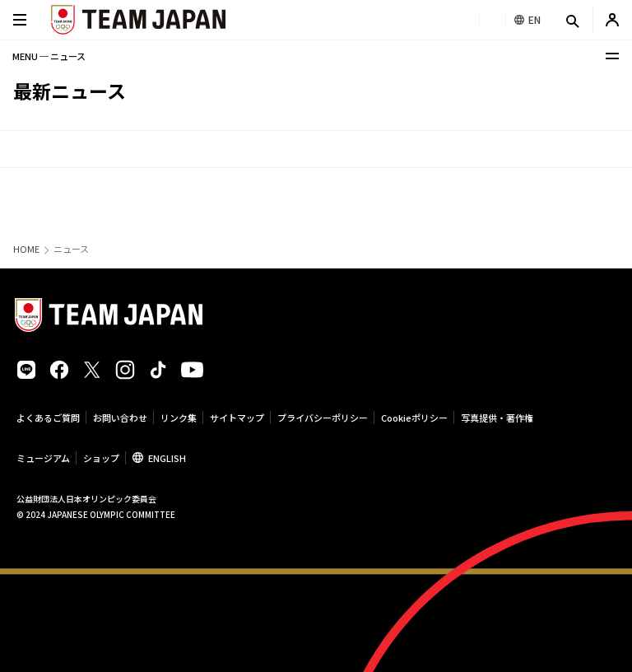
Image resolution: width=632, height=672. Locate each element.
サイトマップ (237, 418)
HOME (26, 249)
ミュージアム (43, 458)
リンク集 (179, 418)
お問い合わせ (120, 418)
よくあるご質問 (48, 418)
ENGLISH (167, 458)
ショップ (101, 458)
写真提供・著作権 (497, 418)
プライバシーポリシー (323, 418)
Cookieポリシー (414, 418)
